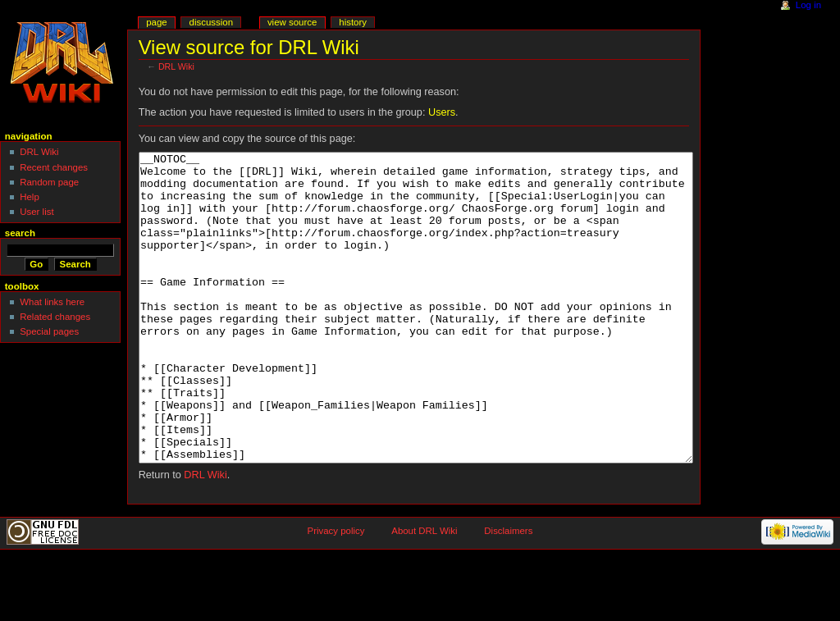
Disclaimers (508, 592)
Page (156, 22)
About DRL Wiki (424, 592)
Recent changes (54, 167)
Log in (808, 5)
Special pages (49, 331)
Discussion (211, 22)
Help (30, 197)
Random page (49, 182)
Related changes (55, 317)
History (353, 22)
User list (37, 212)
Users (442, 112)
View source (292, 22)
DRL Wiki (176, 66)
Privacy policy (336, 592)
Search (20, 233)
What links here (52, 302)
